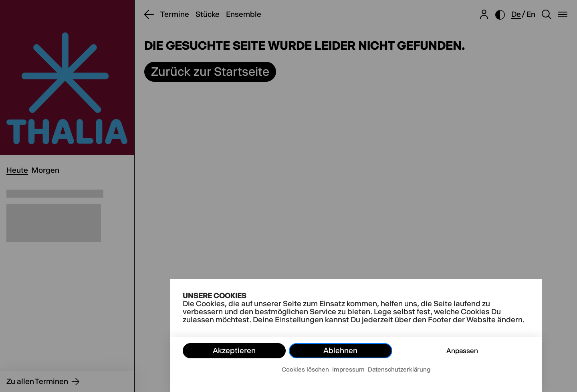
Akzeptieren (234, 351)
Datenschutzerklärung (399, 369)
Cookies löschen (305, 369)
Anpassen (462, 351)
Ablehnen (340, 351)
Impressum (348, 369)
